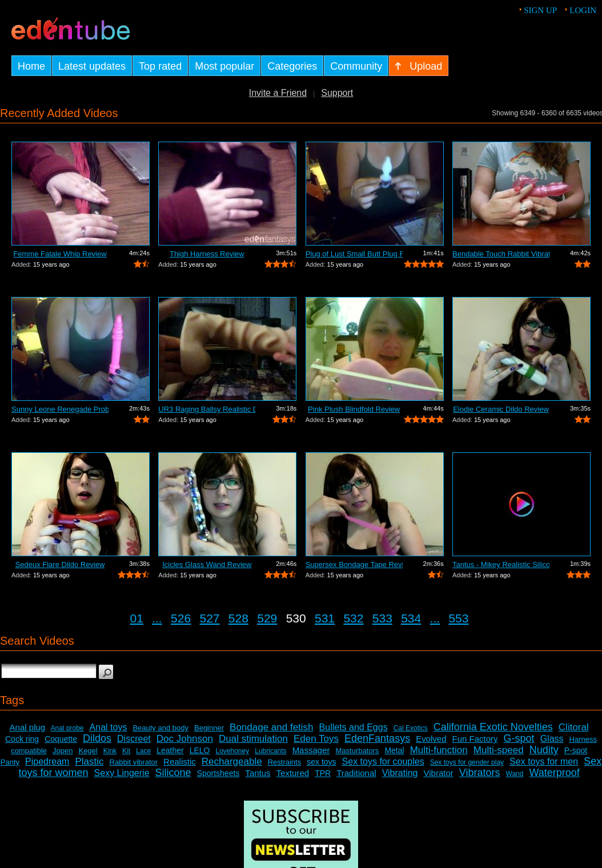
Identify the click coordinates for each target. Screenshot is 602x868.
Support (337, 93)
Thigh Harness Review (207, 254)
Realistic (180, 761)
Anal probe (67, 728)
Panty (10, 762)
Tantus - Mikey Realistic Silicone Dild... (501, 564)
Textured (293, 773)
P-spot (576, 750)
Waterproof (554, 773)
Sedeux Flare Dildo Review (60, 564)
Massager (311, 750)
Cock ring (22, 739)
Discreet (134, 739)
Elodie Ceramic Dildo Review (501, 409)
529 (267, 618)
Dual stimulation (253, 739)
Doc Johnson (185, 739)
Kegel (88, 751)
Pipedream (47, 761)
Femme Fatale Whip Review (60, 254)
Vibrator (439, 773)
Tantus (258, 773)
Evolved (431, 739)
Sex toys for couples (383, 761)
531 (325, 618)
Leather (170, 750)
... (157, 618)
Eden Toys (316, 739)
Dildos (97, 738)
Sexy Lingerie (122, 773)
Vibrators (480, 773)
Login (583, 10)
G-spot (519, 738)
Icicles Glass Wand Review (207, 564)
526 (181, 618)
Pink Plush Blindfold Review (354, 409)
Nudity (544, 750)
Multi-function (439, 750)
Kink (110, 751)
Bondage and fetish (272, 727)
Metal (394, 750)
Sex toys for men (544, 761)
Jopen (63, 751)
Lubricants (270, 751)
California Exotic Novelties (493, 727)
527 (209, 618)
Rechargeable (232, 761)
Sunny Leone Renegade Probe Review (60, 409)
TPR (323, 773)
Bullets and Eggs (354, 727)
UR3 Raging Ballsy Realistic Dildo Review (207, 409)
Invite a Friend (278, 93)
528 (238, 618)
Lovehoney (233, 751)
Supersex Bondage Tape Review (354, 564)
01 (137, 618)
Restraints (285, 762)
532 (353, 618)
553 (458, 618)
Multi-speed (499, 750)
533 (382, 618)
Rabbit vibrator (134, 762)
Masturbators (358, 751)
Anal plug (28, 727)
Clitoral (574, 727)
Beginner (209, 728)
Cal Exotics (411, 728)
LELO (200, 750)
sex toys (321, 762)
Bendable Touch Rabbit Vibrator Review (501, 254)
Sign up (540, 10)
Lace (143, 751)
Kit (126, 751)
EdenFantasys (377, 738)
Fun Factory (475, 739)
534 (411, 618)
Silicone (173, 773)
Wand (515, 774)
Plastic (89, 761)
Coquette (61, 739)
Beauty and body (160, 728)
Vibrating (400, 773)
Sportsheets (218, 773)
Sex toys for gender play (467, 762)
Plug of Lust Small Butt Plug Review (354, 254)
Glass (552, 739)
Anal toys (109, 727)
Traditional (356, 773)
